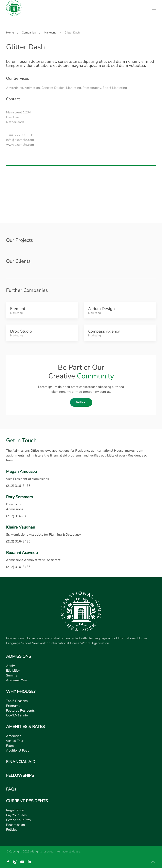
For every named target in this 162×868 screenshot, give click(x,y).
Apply (10, 666)
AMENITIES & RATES (25, 727)
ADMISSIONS (19, 656)
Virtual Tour (15, 741)
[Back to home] (14, 8)
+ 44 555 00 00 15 (20, 135)
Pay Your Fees (16, 815)
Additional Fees (18, 751)
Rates (10, 746)
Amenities (14, 736)
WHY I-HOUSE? (21, 692)
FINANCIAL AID (21, 762)
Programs (13, 706)
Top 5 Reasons (17, 701)
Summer (12, 675)
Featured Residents (20, 711)
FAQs (11, 789)
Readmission (15, 825)
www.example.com (20, 145)
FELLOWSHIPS (20, 775)
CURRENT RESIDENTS (27, 801)
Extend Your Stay (19, 820)
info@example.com (20, 140)
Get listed (81, 402)
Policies (12, 830)
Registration (15, 810)
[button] (154, 8)
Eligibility (13, 671)
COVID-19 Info (17, 715)
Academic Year (17, 680)
